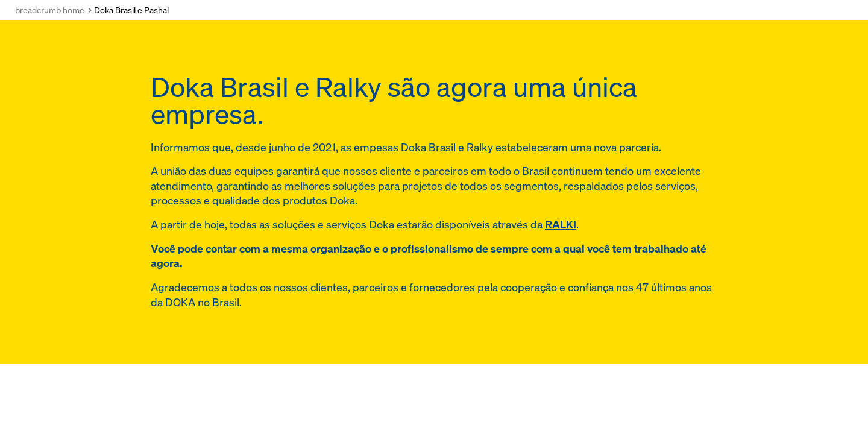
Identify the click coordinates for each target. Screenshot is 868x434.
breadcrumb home (50, 10)
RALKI (561, 225)
